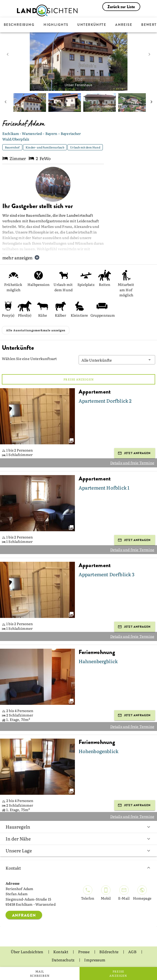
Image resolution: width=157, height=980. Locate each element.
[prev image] (8, 54)
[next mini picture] (151, 103)
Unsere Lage (78, 850)
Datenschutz (63, 959)
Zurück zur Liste (121, 7)
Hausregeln (78, 827)
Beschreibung (19, 25)
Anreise (124, 25)
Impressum (95, 959)
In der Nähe (78, 839)
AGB (133, 952)
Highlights (56, 25)
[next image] (149, 54)
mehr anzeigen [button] (21, 258)
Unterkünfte (92, 25)
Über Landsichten (27, 952)
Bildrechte (109, 952)
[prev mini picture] (6, 103)
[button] (117, 360)
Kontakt (78, 868)
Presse (84, 952)
